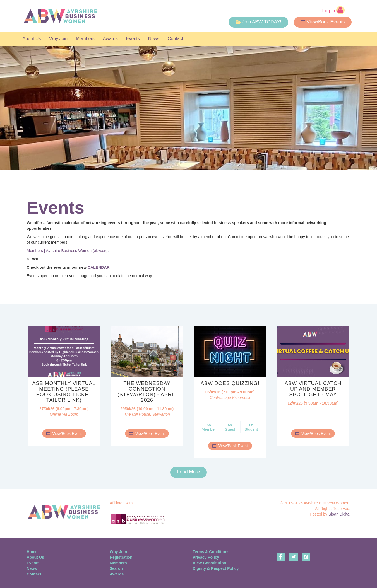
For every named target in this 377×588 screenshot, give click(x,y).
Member (209, 427)
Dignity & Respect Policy (216, 568)
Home (32, 552)
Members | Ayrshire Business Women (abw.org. (68, 251)
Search (116, 568)
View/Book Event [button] (64, 434)
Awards (110, 39)
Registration (121, 557)
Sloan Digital (339, 514)
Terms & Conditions (211, 552)
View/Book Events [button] (323, 22)
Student (251, 427)
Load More (189, 472)
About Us (32, 39)
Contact (175, 39)
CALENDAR (99, 267)
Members (85, 39)
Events (133, 39)
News (154, 39)
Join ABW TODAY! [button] (258, 22)
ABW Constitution (210, 563)
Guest (230, 427)
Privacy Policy (206, 557)
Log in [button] (333, 10)
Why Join (58, 39)
